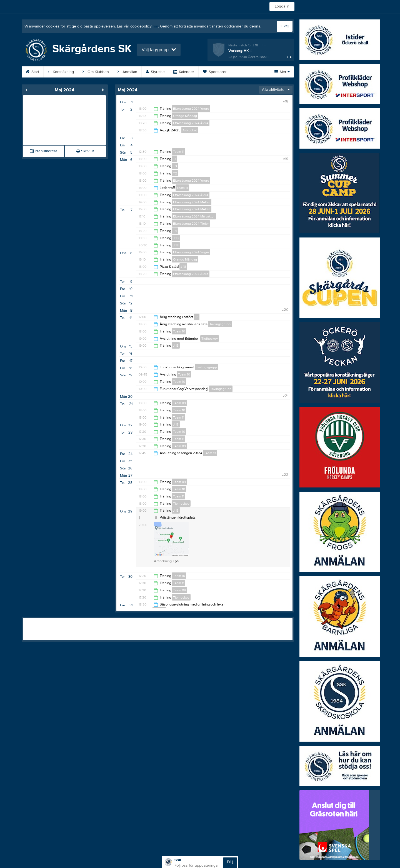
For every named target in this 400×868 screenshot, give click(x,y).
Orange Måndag (185, 116)
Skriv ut (85, 151)
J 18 (176, 238)
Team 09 (179, 403)
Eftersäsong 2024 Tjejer (191, 224)
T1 (175, 159)
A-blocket (190, 130)
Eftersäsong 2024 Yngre (191, 109)
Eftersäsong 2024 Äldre (191, 123)
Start (32, 72)
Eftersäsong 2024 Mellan (192, 202)
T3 (175, 166)
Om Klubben (96, 72)
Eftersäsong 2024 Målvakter (194, 216)
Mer (282, 72)
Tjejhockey (210, 339)
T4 (175, 231)
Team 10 (179, 331)
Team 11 (179, 152)
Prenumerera (44, 151)
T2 (175, 173)
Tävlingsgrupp (220, 324)
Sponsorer (215, 72)
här (155, 26)
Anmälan (127, 72)
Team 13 (210, 453)
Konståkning (61, 72)
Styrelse (155, 72)
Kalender (184, 72)
